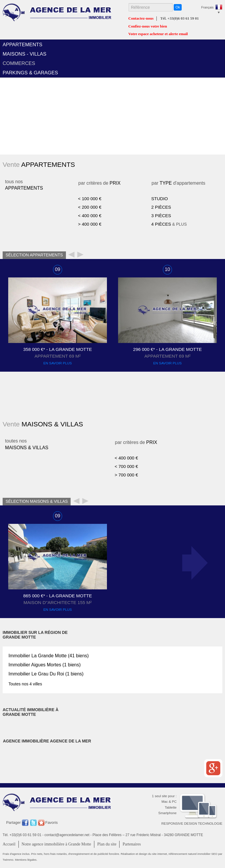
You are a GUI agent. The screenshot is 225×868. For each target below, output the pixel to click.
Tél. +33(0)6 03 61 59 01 (180, 18)
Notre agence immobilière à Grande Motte (57, 844)
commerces (19, 63)
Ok (178, 7)
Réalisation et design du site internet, (145, 854)
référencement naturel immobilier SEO (193, 854)
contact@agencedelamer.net (67, 835)
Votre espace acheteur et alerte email (158, 34)
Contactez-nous (141, 18)
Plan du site (107, 844)
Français (207, 7)
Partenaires (132, 844)
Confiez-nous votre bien (148, 26)
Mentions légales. (26, 860)
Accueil (9, 844)
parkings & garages (30, 73)
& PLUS (169, 224)
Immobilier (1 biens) (45, 665)
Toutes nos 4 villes (25, 684)
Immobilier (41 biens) (49, 656)
